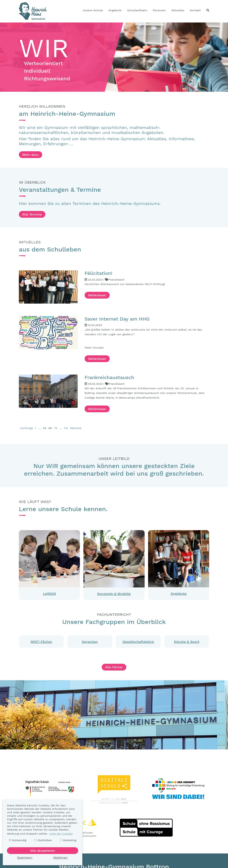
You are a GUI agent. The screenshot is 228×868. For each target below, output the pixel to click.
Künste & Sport (187, 642)
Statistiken (43, 840)
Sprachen (90, 642)
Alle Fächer (114, 667)
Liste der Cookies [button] (61, 834)
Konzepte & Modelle (114, 594)
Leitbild (49, 593)
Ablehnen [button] (60, 858)
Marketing (68, 840)
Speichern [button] (25, 858)
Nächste (76, 428)
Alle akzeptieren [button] (43, 851)
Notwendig (18, 840)
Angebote (179, 593)
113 (66, 428)
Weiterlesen (97, 295)
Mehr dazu (31, 155)
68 (45, 428)
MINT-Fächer (41, 642)
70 (56, 428)
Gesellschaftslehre (138, 642)
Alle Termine (32, 214)
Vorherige (26, 428)
